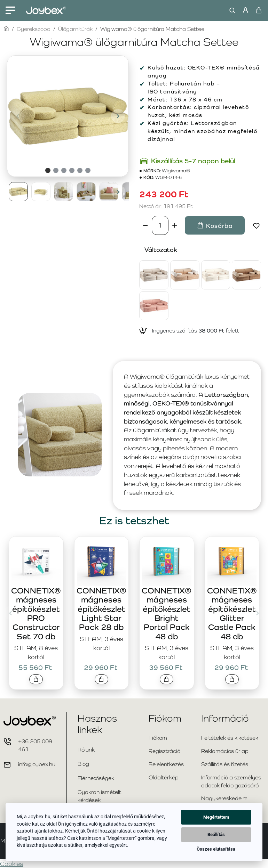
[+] (175, 225)
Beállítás (216, 834)
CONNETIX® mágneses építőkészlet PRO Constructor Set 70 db (36, 613)
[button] (18, 116)
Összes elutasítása (216, 849)
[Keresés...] (231, 10)
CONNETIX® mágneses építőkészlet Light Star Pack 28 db (101, 609)
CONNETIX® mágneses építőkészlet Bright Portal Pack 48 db (167, 613)
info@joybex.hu (37, 764)
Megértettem (216, 817)
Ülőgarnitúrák (75, 29)
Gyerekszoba (34, 29)
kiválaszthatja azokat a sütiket (50, 845)
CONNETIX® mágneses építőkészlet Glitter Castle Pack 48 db (232, 613)
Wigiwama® (176, 171)
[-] (145, 225)
